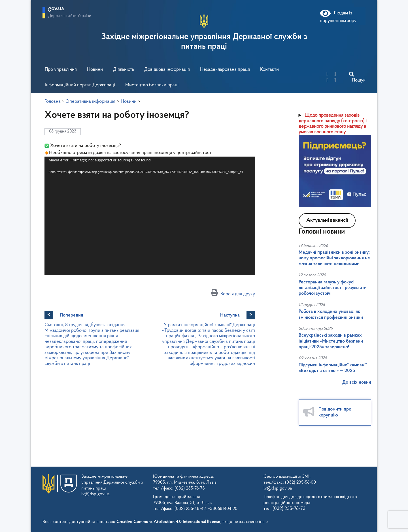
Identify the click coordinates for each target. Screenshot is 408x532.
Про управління (61, 70)
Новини (95, 70)
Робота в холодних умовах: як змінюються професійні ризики (331, 314)
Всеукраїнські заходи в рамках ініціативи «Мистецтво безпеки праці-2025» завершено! (331, 341)
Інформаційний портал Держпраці (80, 85)
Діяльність (124, 70)
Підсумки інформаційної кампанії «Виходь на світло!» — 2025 (333, 368)
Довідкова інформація (167, 70)
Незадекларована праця (225, 70)
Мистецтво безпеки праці (152, 85)
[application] (150, 216)
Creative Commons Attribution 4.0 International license (168, 522)
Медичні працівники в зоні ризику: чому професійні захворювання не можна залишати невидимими (334, 258)
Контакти (269, 70)
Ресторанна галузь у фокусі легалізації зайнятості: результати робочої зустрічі (333, 288)
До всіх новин (357, 382)
